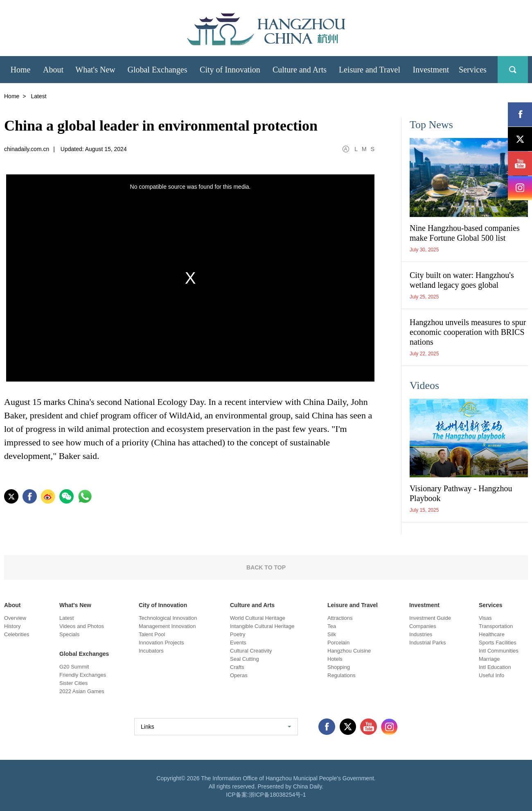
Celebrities (17, 634)
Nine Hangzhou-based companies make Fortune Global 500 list (465, 233)
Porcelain (338, 643)
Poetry (238, 634)
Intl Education (495, 667)
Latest (66, 618)
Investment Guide (430, 618)
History (12, 626)
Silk (332, 634)
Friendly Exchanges (83, 675)
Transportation (496, 626)
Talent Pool (152, 634)
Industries (421, 634)
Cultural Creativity (251, 651)
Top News (431, 125)
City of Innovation (163, 605)
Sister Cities (73, 683)
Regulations (342, 675)
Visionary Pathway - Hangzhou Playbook (461, 493)
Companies (423, 626)
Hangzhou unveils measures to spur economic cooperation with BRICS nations (468, 332)
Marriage (489, 659)
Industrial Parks (428, 643)
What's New (75, 605)
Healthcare (492, 634)
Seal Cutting (245, 659)
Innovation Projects (161, 643)
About (12, 605)
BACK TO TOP (266, 567)
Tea (332, 626)
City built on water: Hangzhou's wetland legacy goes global (462, 280)
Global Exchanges (84, 654)
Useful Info (491, 675)
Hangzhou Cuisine (349, 651)
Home (12, 96)
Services (491, 605)
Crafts (237, 667)
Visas (485, 618)
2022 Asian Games (82, 691)
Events (238, 643)
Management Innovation (167, 626)
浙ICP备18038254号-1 (277, 795)
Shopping (339, 667)
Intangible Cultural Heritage (262, 626)
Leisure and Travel (353, 605)
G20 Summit (74, 667)
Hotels (335, 659)
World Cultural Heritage (258, 618)
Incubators (151, 651)
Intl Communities (499, 651)
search (513, 70)
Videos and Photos (82, 626)
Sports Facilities (498, 643)
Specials (69, 634)
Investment (424, 605)
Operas (239, 675)
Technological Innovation (168, 618)
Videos (424, 385)
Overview (15, 618)
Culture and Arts (252, 605)
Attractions (340, 618)
